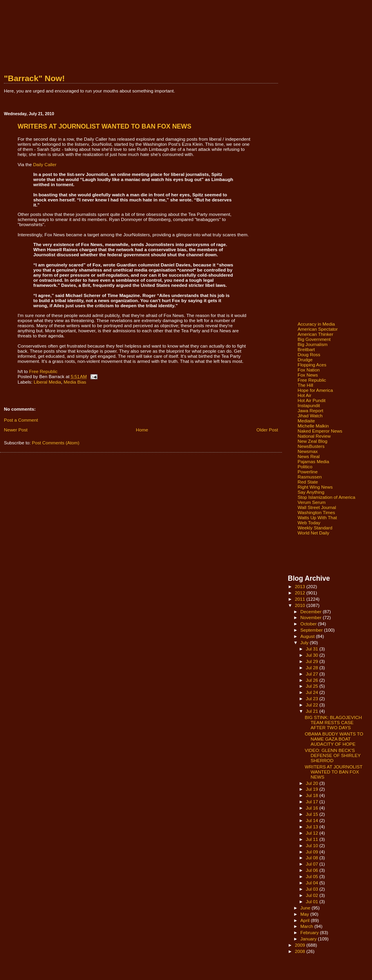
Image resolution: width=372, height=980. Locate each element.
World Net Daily (313, 533)
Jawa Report (311, 410)
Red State (308, 482)
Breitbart (306, 349)
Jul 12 (312, 833)
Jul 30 (312, 655)
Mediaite (306, 421)
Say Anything (311, 492)
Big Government (314, 339)
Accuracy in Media (316, 324)
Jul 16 (312, 808)
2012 (301, 593)
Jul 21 (312, 711)
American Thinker (315, 334)
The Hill (305, 385)
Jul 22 (312, 705)
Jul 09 (312, 852)
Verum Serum (312, 502)
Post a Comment (21, 420)
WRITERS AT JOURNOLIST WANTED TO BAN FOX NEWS (333, 772)
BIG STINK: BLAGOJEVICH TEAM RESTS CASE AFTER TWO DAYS (333, 722)
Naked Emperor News (320, 431)
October (309, 624)
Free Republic (43, 371)
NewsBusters (311, 446)
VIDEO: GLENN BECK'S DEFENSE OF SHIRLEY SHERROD (333, 755)
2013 (301, 586)
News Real (309, 456)
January (309, 939)
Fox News (308, 375)
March (307, 926)
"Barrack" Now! (34, 78)
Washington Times (316, 512)
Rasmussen (310, 477)
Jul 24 (312, 692)
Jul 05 (312, 876)
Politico (305, 466)
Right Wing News (315, 487)
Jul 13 (312, 827)
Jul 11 (312, 839)
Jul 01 (312, 901)
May (305, 914)
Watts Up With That (317, 517)
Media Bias (75, 382)
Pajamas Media (313, 461)
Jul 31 (312, 649)
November (312, 617)
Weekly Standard (315, 528)
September (312, 630)
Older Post (267, 430)
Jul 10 (312, 845)
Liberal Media (47, 382)
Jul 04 (312, 883)
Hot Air (304, 395)
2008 (301, 951)
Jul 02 (312, 895)
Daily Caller (45, 164)
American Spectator (318, 329)
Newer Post (16, 430)
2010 (301, 605)
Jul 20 (312, 783)
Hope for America (315, 390)
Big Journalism (313, 344)
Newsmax (308, 451)
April (306, 920)
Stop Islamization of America (326, 497)
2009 (301, 945)
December (312, 611)
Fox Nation (309, 370)
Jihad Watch (310, 416)
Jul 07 (312, 864)
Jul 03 (312, 889)
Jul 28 (312, 668)
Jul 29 (312, 661)
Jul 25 (312, 686)
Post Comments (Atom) (55, 443)
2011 (301, 599)
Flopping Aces (312, 365)
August (308, 636)
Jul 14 (312, 820)
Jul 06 (312, 870)
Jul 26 (312, 680)
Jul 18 (312, 795)
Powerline (308, 472)
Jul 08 (312, 858)
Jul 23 (312, 698)
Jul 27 (312, 674)
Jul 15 (312, 814)
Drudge (305, 360)
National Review (314, 436)
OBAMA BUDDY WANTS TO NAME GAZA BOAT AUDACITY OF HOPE (334, 739)
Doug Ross (309, 354)
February (310, 932)
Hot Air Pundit (312, 400)
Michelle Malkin (313, 426)
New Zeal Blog (312, 441)
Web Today (309, 523)
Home (142, 430)
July (305, 642)
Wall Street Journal (317, 507)
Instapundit (309, 405)
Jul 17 (312, 802)
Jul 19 (312, 789)
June (306, 908)
